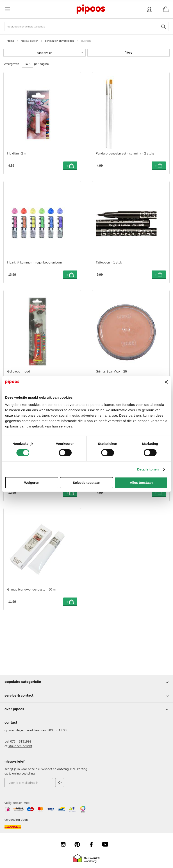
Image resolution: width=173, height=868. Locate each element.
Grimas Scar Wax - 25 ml (113, 372)
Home (10, 41)
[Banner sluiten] (166, 382)
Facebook (93, 844)
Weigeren (32, 483)
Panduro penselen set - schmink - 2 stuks (125, 153)
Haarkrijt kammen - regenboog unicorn (35, 262)
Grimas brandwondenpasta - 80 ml (32, 590)
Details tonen (148, 469)
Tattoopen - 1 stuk (109, 262)
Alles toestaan (141, 483)
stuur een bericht (20, 746)
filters (129, 53)
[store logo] (91, 9)
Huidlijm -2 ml (17, 153)
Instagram (66, 844)
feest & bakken (30, 41)
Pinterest (80, 844)
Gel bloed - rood (19, 372)
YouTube (107, 844)
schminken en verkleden (59, 41)
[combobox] (86, 27)
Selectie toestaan (87, 483)
